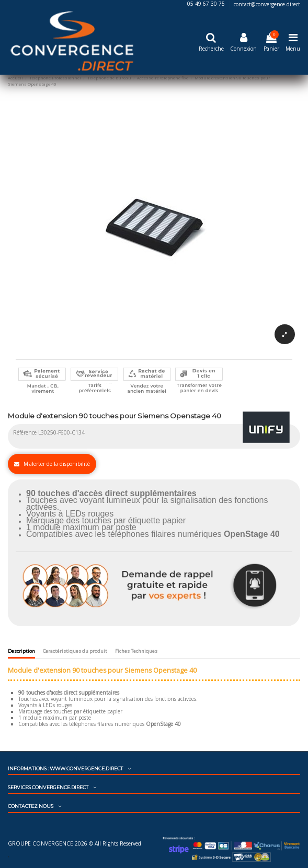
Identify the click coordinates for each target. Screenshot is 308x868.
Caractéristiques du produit (75, 651)
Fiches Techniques (136, 651)
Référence (25, 432)
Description (21, 651)
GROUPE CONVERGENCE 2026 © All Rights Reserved (75, 843)
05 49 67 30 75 (207, 4)
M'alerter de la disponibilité (52, 464)
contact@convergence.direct (267, 4)
